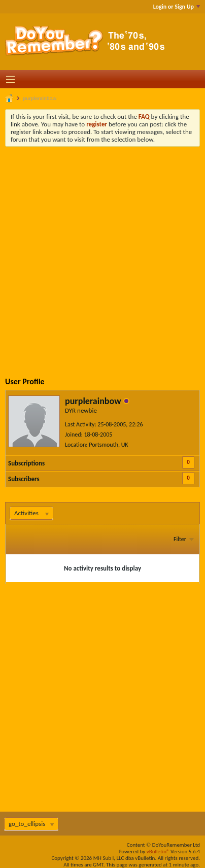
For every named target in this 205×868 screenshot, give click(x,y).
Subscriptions (26, 463)
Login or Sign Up (177, 7)
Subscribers (24, 479)
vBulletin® (158, 852)
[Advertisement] (102, 254)
